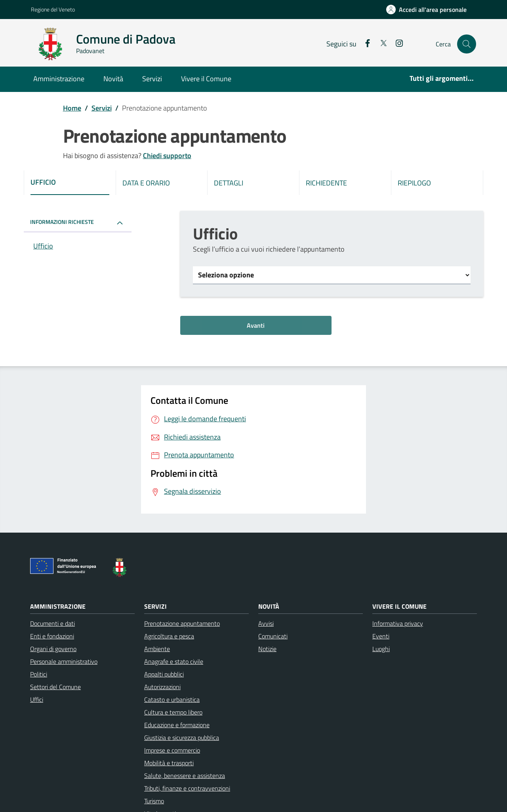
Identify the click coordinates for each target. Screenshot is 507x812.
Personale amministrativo (64, 661)
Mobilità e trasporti (169, 763)
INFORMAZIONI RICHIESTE (62, 222)
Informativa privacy (398, 623)
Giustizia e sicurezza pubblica (182, 737)
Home (72, 108)
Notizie (267, 649)
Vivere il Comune (206, 79)
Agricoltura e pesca (169, 636)
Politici (39, 674)
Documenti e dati (52, 623)
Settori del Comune (55, 687)
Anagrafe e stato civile (174, 661)
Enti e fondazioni (52, 636)
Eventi (381, 636)
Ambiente (157, 649)
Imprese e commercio (172, 750)
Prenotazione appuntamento (182, 623)
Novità (113, 79)
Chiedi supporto (167, 156)
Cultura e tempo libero (173, 712)
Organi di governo (53, 649)
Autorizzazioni (162, 687)
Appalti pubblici (164, 674)
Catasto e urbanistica (172, 699)
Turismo (154, 801)
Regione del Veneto (53, 9)
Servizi (152, 79)
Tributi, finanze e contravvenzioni (187, 788)
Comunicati (273, 636)
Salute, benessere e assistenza (185, 776)
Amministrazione (59, 79)
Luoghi (381, 649)
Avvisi (266, 623)
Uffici (37, 699)
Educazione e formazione (177, 725)
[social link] (364, 44)
